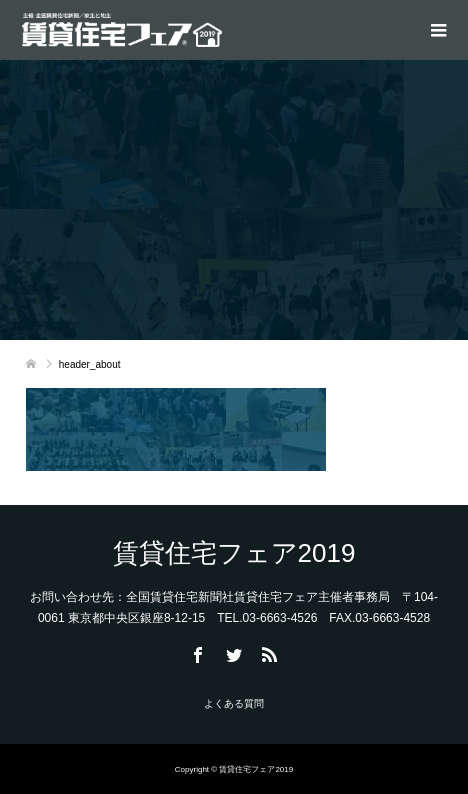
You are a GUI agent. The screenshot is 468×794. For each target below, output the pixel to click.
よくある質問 (234, 703)
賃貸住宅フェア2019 (234, 553)
